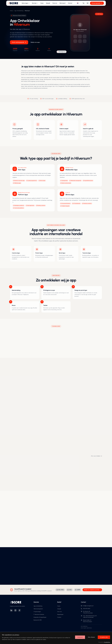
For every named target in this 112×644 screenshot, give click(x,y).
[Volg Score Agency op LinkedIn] (11, 610)
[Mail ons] (88, 3)
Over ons (55, 3)
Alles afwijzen (91, 637)
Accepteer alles (104, 637)
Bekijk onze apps (35, 42)
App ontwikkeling (38, 606)
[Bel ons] (84, 3)
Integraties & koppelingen (40, 617)
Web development (38, 609)
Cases (42, 3)
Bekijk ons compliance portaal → (92, 590)
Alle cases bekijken (96, 456)
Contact (70, 3)
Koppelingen (60, 614)
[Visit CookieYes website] (107, 642)
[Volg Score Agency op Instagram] (15, 610)
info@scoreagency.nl (87, 606)
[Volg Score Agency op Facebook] (19, 610)
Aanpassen (80, 637)
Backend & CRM (38, 620)
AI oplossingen (37, 612)
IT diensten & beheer (39, 614)
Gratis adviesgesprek (19, 42)
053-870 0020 (85, 609)
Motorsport (63, 3)
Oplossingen (26, 3)
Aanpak (48, 3)
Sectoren (35, 3)
